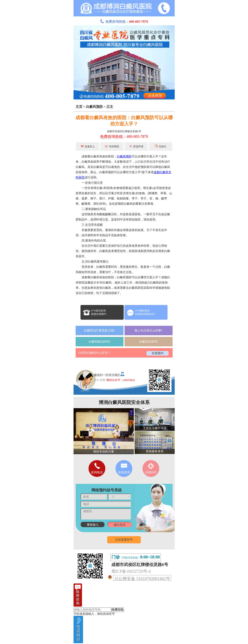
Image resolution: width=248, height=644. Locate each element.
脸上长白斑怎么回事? (149, 331)
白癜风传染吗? (149, 342)
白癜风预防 (94, 107)
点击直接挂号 (124, 540)
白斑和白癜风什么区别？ (94, 353)
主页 (79, 107)
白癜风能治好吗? (99, 342)
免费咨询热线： (124, 22)
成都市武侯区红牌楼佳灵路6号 (124, 131)
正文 (110, 107)
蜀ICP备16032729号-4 (131, 571)
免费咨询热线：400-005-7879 (124, 137)
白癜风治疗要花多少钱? (99, 331)
